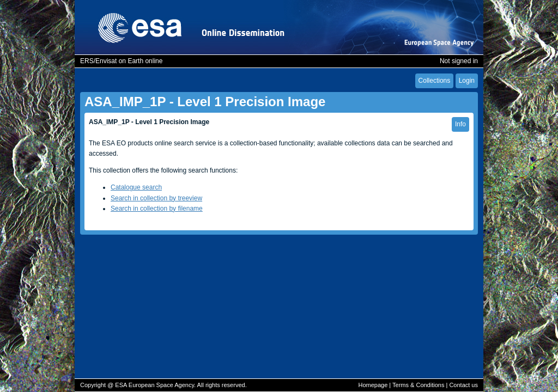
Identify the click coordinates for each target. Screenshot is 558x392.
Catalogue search (136, 187)
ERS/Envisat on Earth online (121, 61)
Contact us (463, 385)
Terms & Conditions (418, 385)
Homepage (373, 385)
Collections (435, 81)
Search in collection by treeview (156, 198)
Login (467, 81)
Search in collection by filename (157, 209)
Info (460, 124)
